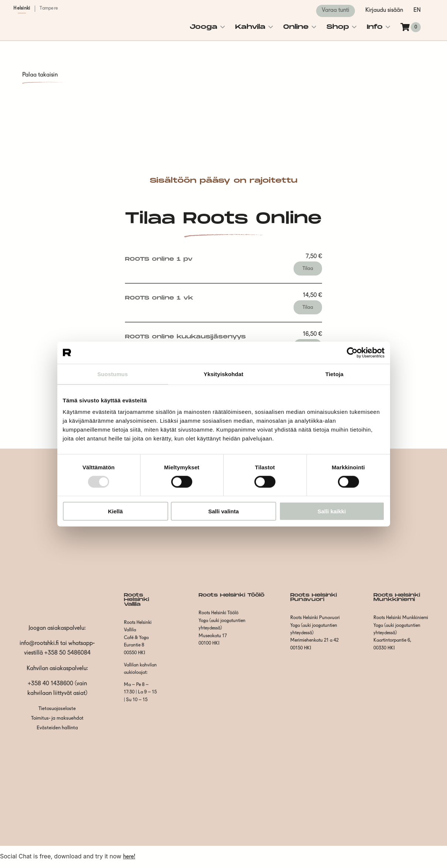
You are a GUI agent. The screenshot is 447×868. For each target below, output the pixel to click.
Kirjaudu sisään (384, 10)
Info (375, 27)
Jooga (204, 27)
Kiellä (115, 511)
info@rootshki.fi (39, 644)
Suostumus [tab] (113, 374)
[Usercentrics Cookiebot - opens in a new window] (352, 352)
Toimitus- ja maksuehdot (57, 718)
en (417, 10)
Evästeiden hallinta (57, 728)
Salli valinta (223, 511)
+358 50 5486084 (67, 653)
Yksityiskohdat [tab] (223, 374)
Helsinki (22, 8)
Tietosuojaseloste (57, 709)
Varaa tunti (336, 10)
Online (296, 27)
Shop (338, 27)
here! (129, 857)
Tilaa (308, 268)
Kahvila (250, 27)
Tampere (49, 8)
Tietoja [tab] (334, 374)
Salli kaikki (332, 511)
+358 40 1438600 (50, 684)
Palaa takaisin (40, 75)
